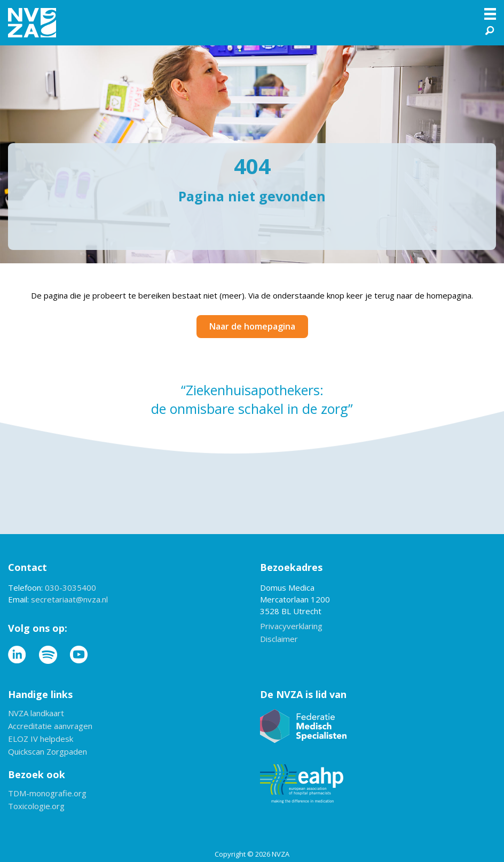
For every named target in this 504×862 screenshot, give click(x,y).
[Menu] (490, 14)
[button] (491, 29)
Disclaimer (279, 640)
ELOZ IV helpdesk (41, 739)
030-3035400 (70, 587)
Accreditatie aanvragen (50, 727)
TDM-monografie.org (47, 794)
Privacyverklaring (291, 627)
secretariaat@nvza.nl (69, 599)
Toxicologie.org (36, 807)
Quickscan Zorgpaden (48, 752)
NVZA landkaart (36, 714)
